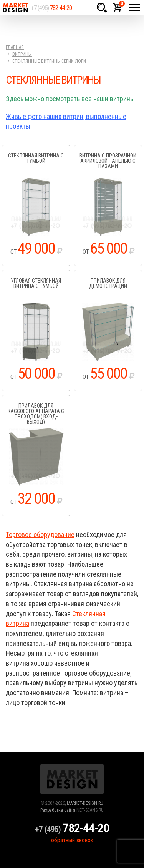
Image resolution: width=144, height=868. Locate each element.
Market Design (15, 8)
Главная (15, 47)
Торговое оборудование (40, 534)
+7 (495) (51, 8)
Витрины (22, 54)
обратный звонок (72, 840)
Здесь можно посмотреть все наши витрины (70, 99)
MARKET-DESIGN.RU (85, 803)
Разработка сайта (58, 810)
